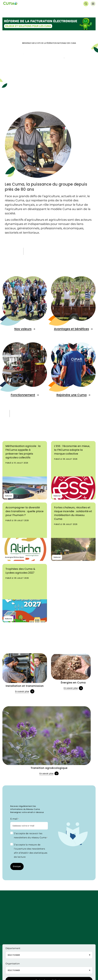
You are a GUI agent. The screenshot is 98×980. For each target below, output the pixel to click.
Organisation (13, 964)
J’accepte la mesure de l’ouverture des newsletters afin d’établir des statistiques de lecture (31, 851)
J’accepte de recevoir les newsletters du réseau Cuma (31, 836)
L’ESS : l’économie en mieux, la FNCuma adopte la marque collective (72, 450)
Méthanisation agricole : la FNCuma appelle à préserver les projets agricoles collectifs (23, 452)
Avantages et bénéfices (71, 329)
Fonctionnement (23, 395)
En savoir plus (22, 691)
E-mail (14, 819)
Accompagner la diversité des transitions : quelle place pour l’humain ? (25, 511)
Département (13, 948)
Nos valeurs (23, 329)
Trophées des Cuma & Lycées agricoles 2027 (20, 571)
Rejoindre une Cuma (72, 395)
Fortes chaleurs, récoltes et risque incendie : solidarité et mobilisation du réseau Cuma (73, 513)
